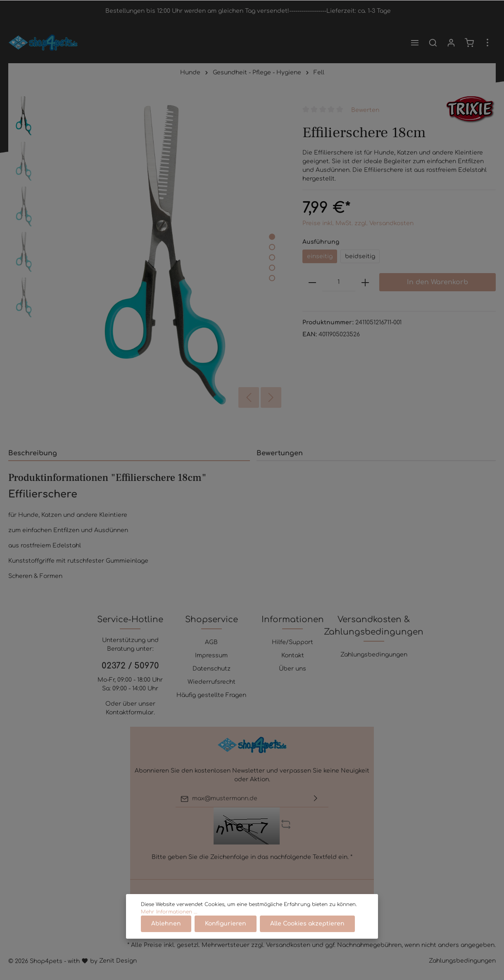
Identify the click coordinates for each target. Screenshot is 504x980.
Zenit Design (118, 961)
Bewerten (365, 110)
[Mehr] (487, 43)
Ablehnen (166, 924)
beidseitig (360, 256)
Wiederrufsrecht (212, 682)
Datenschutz (212, 669)
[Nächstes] (271, 397)
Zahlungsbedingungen (374, 655)
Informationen (293, 620)
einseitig (320, 256)
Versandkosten (288, 945)
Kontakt (293, 655)
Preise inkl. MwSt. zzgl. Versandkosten (358, 223)
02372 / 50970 (130, 666)
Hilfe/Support (292, 642)
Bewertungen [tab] (280, 453)
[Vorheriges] (249, 397)
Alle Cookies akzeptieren (307, 924)
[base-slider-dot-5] (272, 278)
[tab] (129, 453)
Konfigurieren (226, 924)
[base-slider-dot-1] (272, 237)
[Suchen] (433, 43)
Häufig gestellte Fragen (211, 695)
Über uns (292, 669)
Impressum (211, 655)
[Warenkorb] (469, 43)
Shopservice (212, 620)
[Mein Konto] (451, 43)
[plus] (365, 282)
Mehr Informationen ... (169, 912)
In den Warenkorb (437, 282)
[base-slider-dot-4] (272, 268)
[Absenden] (316, 799)
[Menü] (415, 43)
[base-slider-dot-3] (272, 258)
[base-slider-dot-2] (272, 247)
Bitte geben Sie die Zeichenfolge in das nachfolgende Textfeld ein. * (252, 857)
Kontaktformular (130, 712)
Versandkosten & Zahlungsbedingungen (374, 626)
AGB (211, 642)
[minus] (312, 282)
